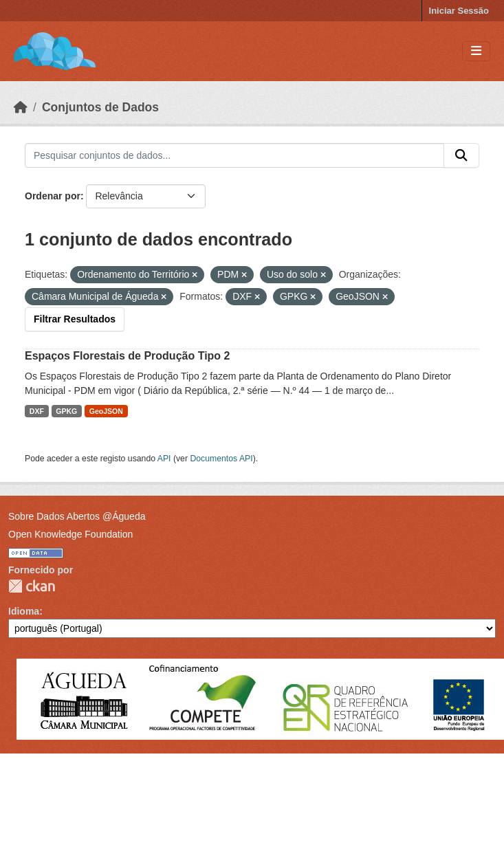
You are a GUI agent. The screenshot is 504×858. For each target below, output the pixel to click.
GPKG (66, 411)
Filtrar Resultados (75, 319)
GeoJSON (106, 411)
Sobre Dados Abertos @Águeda (77, 516)
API (164, 459)
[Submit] (461, 155)
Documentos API (221, 459)
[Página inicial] (21, 107)
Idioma (24, 611)
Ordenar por (53, 196)
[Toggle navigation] (476, 51)
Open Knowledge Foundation (70, 534)
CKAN (32, 586)
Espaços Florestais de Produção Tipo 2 (127, 356)
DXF (37, 411)
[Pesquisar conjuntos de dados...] (234, 155)
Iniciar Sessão (459, 11)
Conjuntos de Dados (100, 107)
